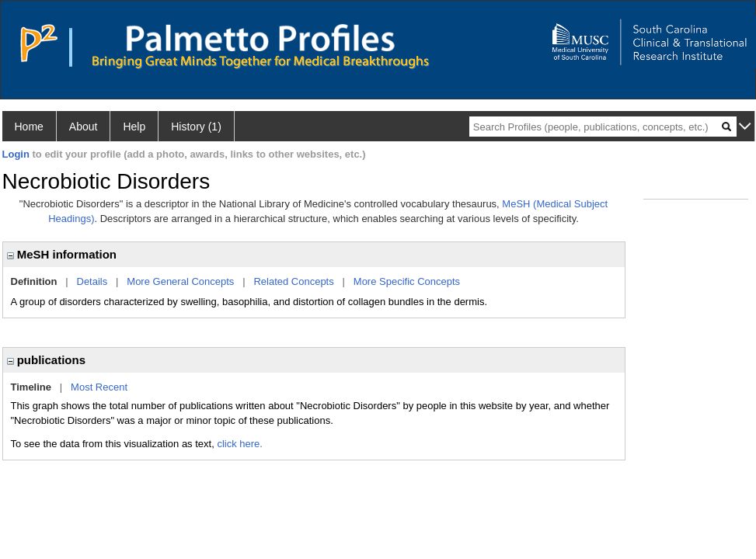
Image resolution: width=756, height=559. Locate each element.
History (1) (196, 127)
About (84, 127)
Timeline (31, 387)
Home (29, 127)
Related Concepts (293, 281)
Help (134, 127)
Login (16, 154)
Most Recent (99, 387)
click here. (240, 444)
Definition (34, 281)
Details (92, 281)
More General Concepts (180, 281)
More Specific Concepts (407, 281)
